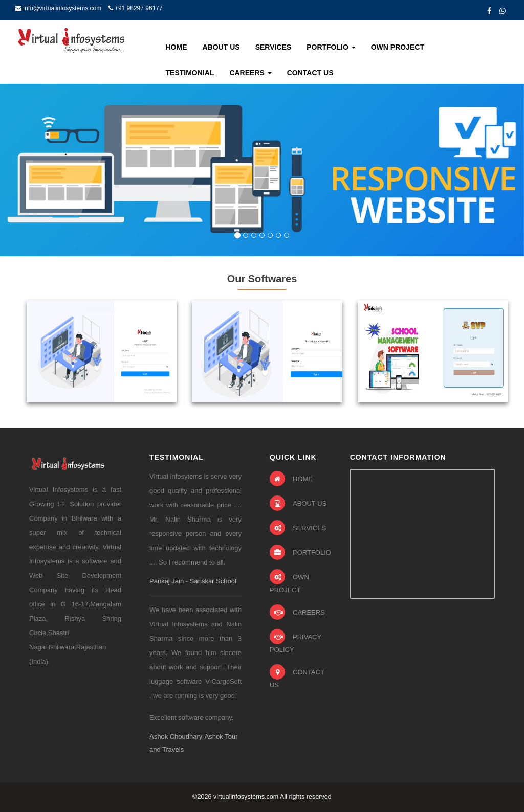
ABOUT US (298, 503)
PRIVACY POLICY (296, 641)
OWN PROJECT (289, 581)
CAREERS (297, 612)
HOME (291, 479)
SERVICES (298, 528)
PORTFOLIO (300, 552)
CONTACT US (297, 676)
